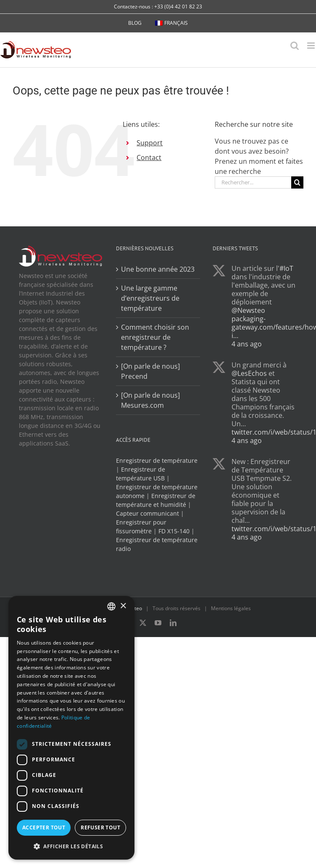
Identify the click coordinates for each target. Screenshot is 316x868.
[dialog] (71, 728)
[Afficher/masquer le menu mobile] (312, 46)
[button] (71, 846)
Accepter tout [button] (44, 827)
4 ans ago (247, 344)
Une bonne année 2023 (158, 269)
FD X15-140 (174, 531)
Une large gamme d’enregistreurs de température (150, 298)
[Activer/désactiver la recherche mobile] (295, 46)
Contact (149, 157)
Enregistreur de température (157, 460)
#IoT (286, 268)
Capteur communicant (147, 513)
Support (150, 143)
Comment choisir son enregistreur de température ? (155, 337)
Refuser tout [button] (100, 827)
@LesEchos (249, 373)
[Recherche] (297, 182)
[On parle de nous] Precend (150, 371)
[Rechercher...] (253, 182)
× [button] (123, 606)
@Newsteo (248, 310)
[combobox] (111, 606)
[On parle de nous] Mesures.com (150, 400)
